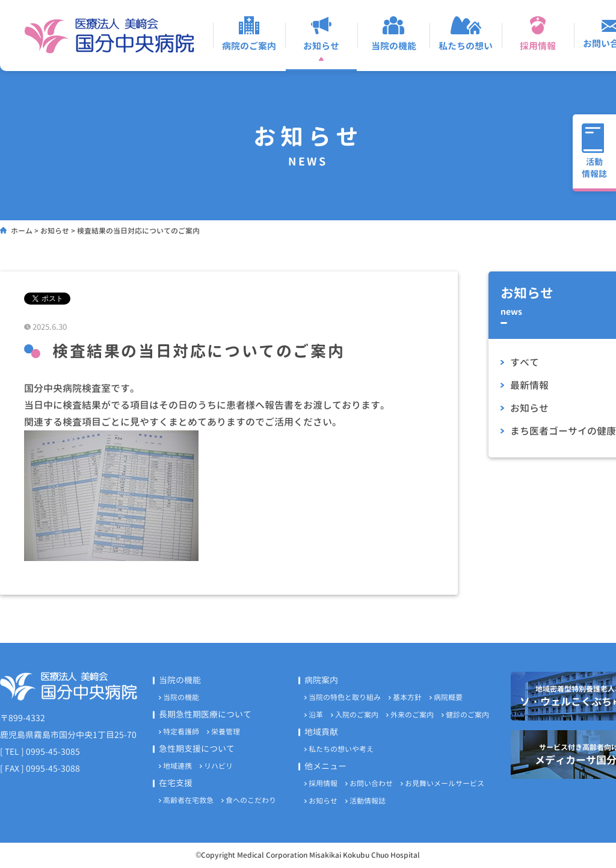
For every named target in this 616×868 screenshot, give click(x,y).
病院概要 (448, 697)
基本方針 (407, 697)
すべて (525, 362)
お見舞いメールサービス (445, 783)
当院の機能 (181, 697)
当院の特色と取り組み (345, 697)
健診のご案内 (467, 715)
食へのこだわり (251, 800)
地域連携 (177, 766)
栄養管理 (226, 732)
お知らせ (529, 408)
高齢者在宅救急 (188, 800)
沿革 (316, 715)
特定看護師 (181, 732)
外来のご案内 (412, 715)
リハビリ (218, 766)
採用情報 (323, 783)
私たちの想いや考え (341, 749)
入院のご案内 (357, 715)
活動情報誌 (368, 801)
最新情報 (529, 385)
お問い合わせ (371, 783)
